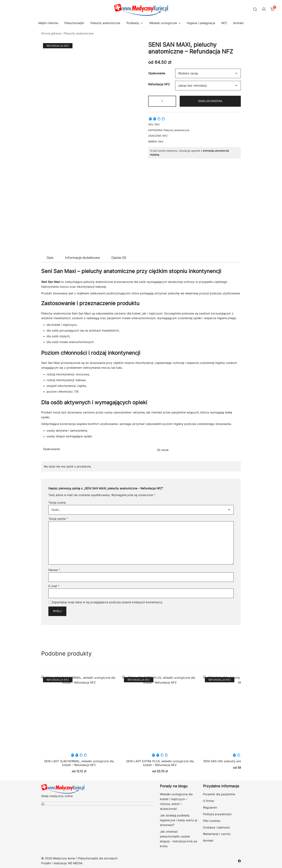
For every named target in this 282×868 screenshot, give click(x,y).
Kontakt (238, 23)
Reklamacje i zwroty (217, 834)
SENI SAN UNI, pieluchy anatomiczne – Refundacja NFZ (222, 732)
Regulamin (210, 807)
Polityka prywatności (217, 814)
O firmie (208, 801)
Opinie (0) (119, 258)
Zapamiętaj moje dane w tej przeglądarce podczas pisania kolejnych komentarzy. (107, 602)
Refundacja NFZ (159, 84)
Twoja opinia (58, 519)
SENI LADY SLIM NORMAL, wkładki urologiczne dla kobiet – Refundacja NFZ (79, 763)
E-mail (54, 586)
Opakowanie (157, 73)
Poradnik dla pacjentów (219, 794)
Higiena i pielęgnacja (201, 23)
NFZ (224, 23)
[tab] (50, 258)
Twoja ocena (57, 503)
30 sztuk (163, 450)
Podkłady (133, 23)
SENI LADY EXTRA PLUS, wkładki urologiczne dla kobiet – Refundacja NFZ (160, 763)
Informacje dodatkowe (82, 258)
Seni (161, 141)
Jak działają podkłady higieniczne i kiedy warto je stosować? (179, 820)
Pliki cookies (212, 821)
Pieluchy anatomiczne (105, 23)
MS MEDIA (75, 863)
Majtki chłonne (48, 23)
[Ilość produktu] (162, 101)
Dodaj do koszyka (210, 101)
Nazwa (54, 570)
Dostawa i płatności (217, 827)
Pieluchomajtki (74, 23)
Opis (50, 258)
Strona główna (51, 33)
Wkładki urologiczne (163, 23)
